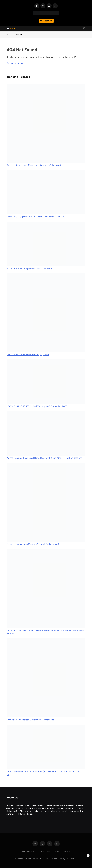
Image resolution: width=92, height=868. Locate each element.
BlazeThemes (71, 859)
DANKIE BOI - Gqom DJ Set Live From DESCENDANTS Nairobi (35, 217)
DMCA (56, 852)
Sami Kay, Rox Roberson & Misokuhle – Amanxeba (30, 720)
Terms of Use (45, 852)
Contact (66, 852)
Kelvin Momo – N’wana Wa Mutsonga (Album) (28, 355)
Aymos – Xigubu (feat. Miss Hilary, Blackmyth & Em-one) (34, 165)
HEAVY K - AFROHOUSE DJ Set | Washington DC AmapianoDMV (37, 406)
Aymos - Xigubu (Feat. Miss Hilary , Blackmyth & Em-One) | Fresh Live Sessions (44, 458)
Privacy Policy (29, 852)
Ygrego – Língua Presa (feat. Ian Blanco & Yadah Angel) (33, 544)
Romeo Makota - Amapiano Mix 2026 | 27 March (30, 268)
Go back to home (15, 63)
